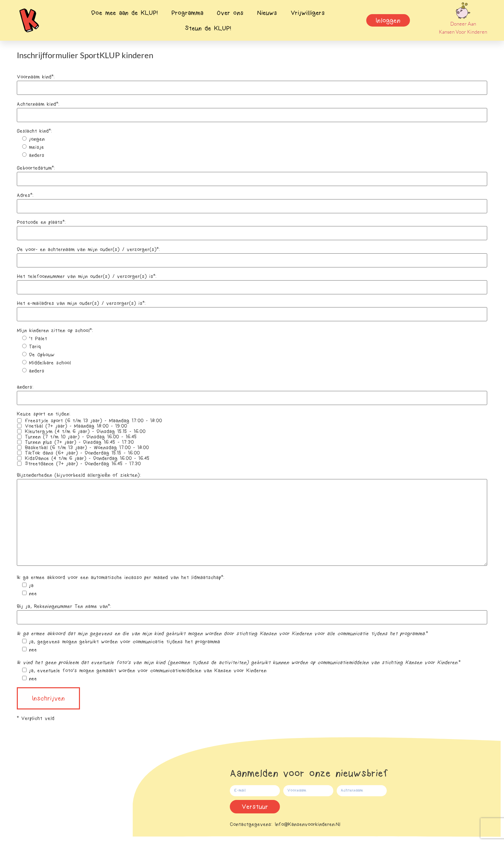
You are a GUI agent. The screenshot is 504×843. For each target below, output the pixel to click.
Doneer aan (463, 24)
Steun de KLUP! (208, 28)
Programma (187, 13)
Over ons (230, 13)
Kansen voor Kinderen (463, 32)
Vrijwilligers (308, 13)
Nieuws (267, 13)
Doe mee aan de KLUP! (124, 13)
